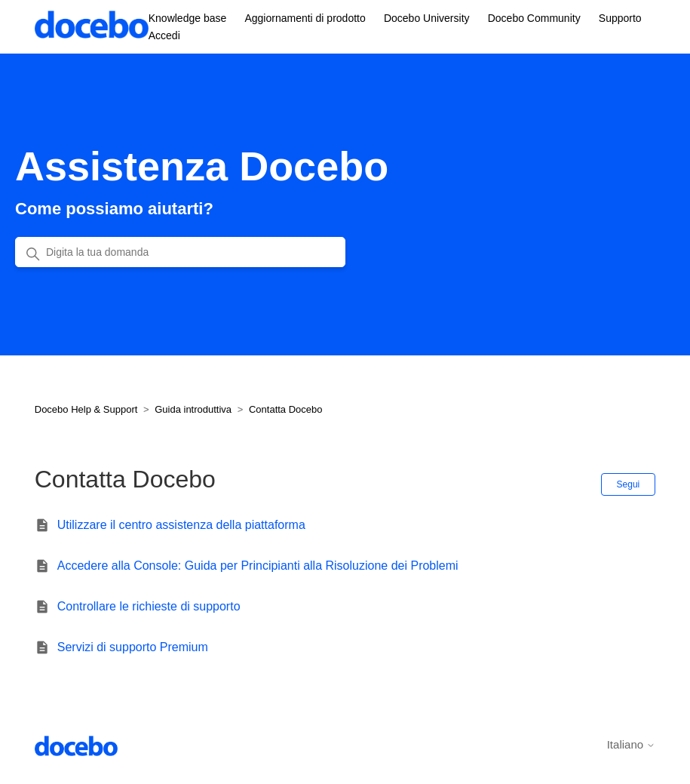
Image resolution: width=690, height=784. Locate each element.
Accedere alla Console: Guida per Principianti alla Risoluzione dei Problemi (258, 566)
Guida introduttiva (193, 409)
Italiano (632, 744)
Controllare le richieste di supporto (149, 606)
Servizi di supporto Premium (133, 647)
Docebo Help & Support (86, 409)
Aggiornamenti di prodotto (305, 18)
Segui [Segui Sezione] (629, 484)
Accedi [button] (164, 35)
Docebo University (427, 18)
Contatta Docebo (286, 409)
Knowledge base (188, 18)
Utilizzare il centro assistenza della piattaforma (181, 525)
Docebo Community (534, 18)
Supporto (620, 18)
